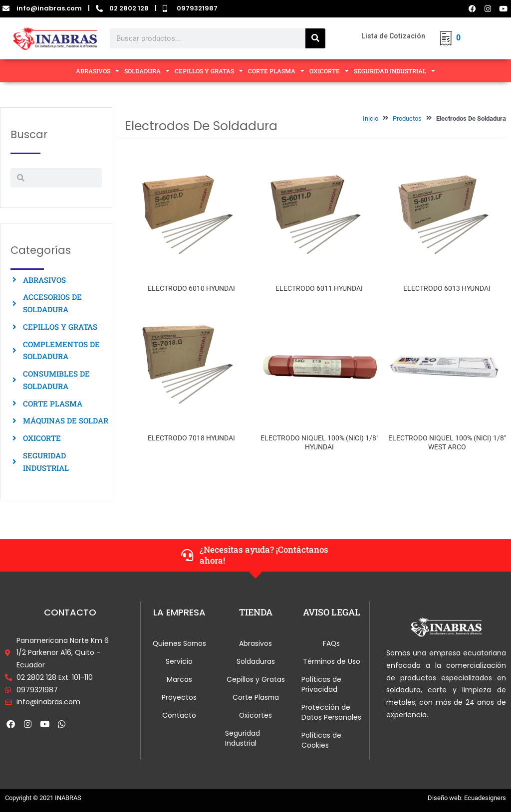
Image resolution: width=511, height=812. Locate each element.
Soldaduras (256, 661)
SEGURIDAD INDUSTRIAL (394, 71)
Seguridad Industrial (243, 738)
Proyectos (179, 697)
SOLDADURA (147, 71)
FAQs (332, 643)
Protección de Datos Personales (331, 712)
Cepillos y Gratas (256, 679)
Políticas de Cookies (321, 740)
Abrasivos (255, 643)
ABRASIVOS (98, 71)
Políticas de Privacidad (321, 684)
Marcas (179, 679)
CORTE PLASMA (276, 71)
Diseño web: (445, 798)
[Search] (315, 38)
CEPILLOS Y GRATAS (209, 71)
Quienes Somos (179, 643)
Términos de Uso (332, 661)
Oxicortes (256, 715)
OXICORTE (329, 71)
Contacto (179, 715)
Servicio (179, 661)
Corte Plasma (256, 697)
